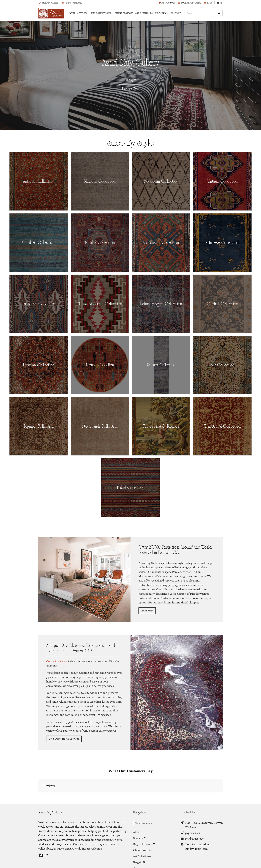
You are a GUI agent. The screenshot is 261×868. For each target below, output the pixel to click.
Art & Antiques (144, 13)
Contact (176, 13)
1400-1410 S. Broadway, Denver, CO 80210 (202, 825)
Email (72, 3)
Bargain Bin (161, 13)
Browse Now (130, 88)
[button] (38, 796)
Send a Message (192, 839)
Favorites (167, 3)
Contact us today (57, 661)
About (72, 13)
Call (48, 3)
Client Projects (124, 13)
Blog (208, 3)
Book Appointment (189, 3)
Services (82, 13)
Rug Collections (101, 13)
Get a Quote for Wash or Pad (64, 739)
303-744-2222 (190, 833)
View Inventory (144, 823)
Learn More (147, 611)
